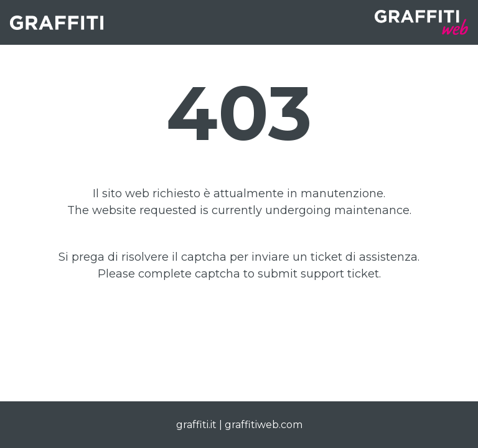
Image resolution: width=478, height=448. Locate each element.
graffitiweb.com (264, 425)
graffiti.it (196, 425)
